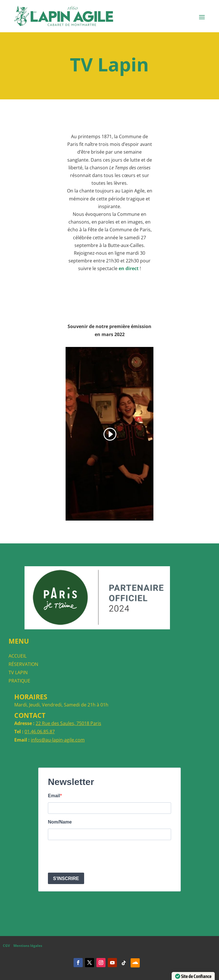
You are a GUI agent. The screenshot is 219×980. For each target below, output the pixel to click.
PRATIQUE (19, 681)
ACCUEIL (18, 656)
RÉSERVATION (23, 664)
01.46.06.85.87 (40, 732)
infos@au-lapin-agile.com (58, 740)
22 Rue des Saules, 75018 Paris (68, 723)
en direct (129, 268)
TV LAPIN (18, 672)
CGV (6, 946)
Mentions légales (28, 946)
